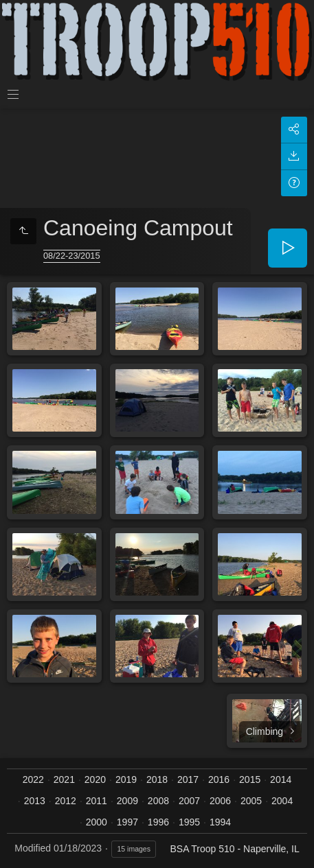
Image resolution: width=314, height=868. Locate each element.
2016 (219, 779)
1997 (127, 822)
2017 (188, 779)
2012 (66, 801)
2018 (157, 779)
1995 (189, 822)
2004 (282, 801)
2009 (127, 801)
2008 (158, 801)
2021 (64, 779)
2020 (95, 779)
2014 (281, 779)
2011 (97, 801)
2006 (220, 801)
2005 (251, 801)
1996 (158, 822)
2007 (189, 801)
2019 (126, 779)
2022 (33, 779)
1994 (220, 822)
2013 (35, 801)
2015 (250, 779)
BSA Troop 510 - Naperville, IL (234, 849)
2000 (97, 822)
